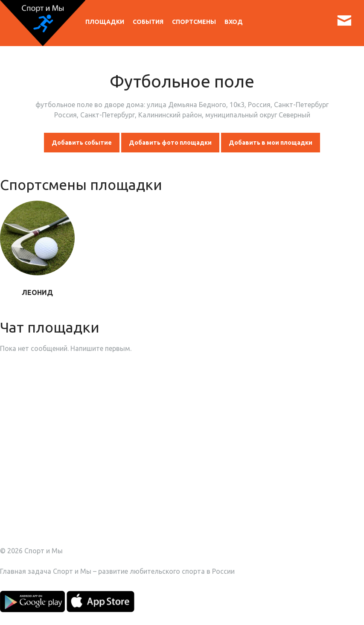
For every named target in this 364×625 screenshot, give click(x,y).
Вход (234, 22)
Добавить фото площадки (170, 143)
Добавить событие (82, 143)
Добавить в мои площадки (271, 143)
